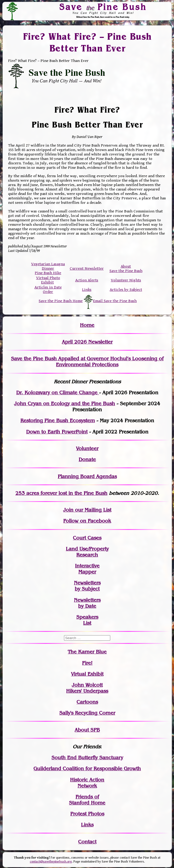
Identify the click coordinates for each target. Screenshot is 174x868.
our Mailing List (92, 510)
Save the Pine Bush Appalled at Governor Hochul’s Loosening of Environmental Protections (87, 362)
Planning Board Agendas (87, 476)
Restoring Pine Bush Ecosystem (58, 421)
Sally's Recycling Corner (87, 713)
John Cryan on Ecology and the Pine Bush (65, 404)
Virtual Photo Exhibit (48, 280)
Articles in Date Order (48, 290)
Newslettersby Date (87, 603)
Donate (87, 459)
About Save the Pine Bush (126, 269)
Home (87, 325)
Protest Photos (87, 814)
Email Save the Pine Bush (115, 301)
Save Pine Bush (103, 7)
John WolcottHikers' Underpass (87, 688)
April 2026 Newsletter (87, 342)
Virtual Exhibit (87, 674)
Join (68, 510)
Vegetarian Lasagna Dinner (48, 266)
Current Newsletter (87, 268)
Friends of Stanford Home (87, 800)
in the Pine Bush (77, 493)
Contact (87, 842)
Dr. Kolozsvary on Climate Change (58, 393)
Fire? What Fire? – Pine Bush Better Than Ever (87, 42)
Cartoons (87, 702)
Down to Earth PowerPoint (57, 432)
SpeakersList (87, 620)
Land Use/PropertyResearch (87, 552)
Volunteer (87, 449)
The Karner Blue (87, 652)
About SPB (87, 730)
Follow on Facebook (87, 521)
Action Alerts (87, 280)
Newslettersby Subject (87, 586)
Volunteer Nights (126, 280)
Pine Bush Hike (48, 273)
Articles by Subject (126, 290)
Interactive (87, 566)
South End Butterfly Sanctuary (87, 758)
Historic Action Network (87, 783)
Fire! (87, 663)
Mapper (87, 572)
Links (87, 290)
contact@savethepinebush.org (51, 862)
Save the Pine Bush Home (61, 301)
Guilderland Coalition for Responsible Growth (87, 769)
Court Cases (87, 538)
